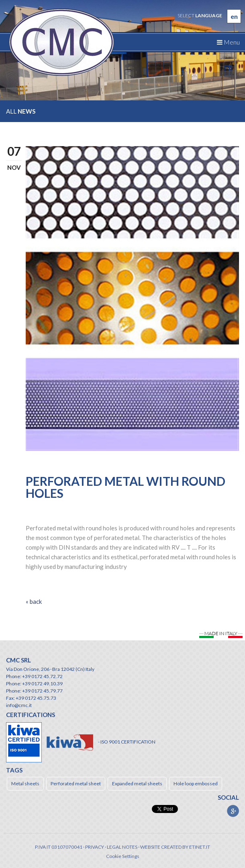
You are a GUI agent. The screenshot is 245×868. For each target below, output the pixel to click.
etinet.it (200, 847)
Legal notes (122, 847)
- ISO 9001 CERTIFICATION (127, 742)
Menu (228, 42)
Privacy (95, 847)
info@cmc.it (19, 705)
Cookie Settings (123, 856)
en (234, 16)
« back (34, 601)
